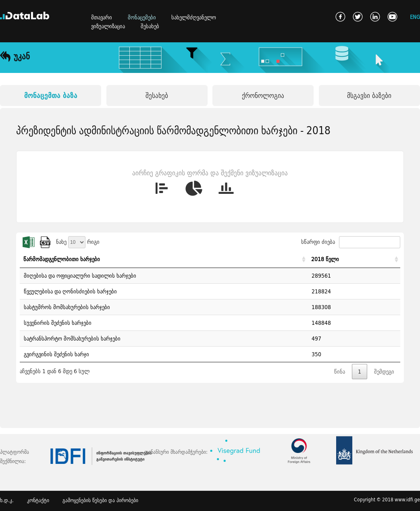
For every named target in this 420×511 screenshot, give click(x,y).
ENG (415, 17)
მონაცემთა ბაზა (51, 95)
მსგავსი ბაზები (369, 95)
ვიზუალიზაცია (108, 26)
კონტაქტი (38, 500)
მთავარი (102, 17)
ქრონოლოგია (263, 95)
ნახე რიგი (78, 242)
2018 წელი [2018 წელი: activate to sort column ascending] (325, 259)
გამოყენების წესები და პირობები (100, 500)
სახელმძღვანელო (194, 17)
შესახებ (150, 26)
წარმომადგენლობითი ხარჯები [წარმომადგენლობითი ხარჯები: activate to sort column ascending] (62, 259)
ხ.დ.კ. (7, 500)
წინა (340, 372)
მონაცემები (142, 17)
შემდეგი (384, 372)
